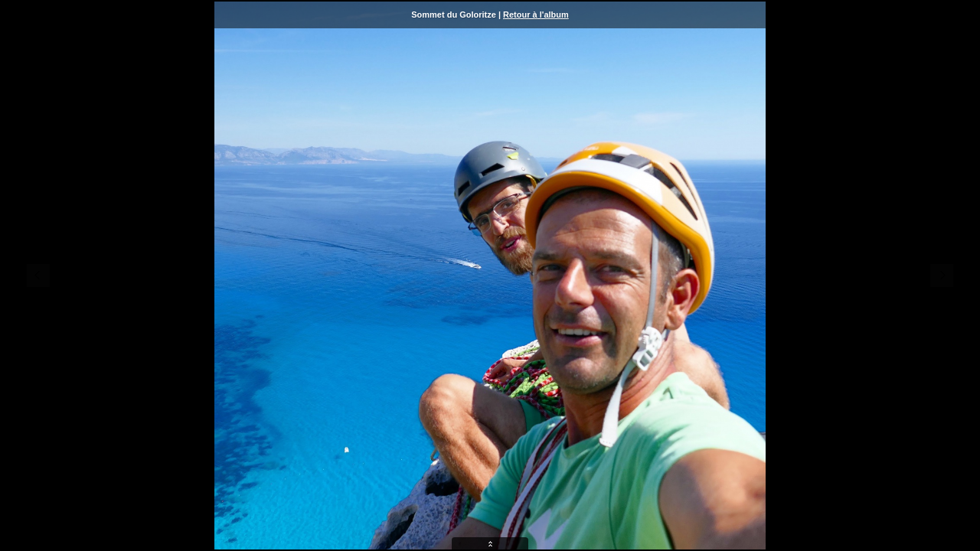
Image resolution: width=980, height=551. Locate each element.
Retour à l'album (536, 15)
